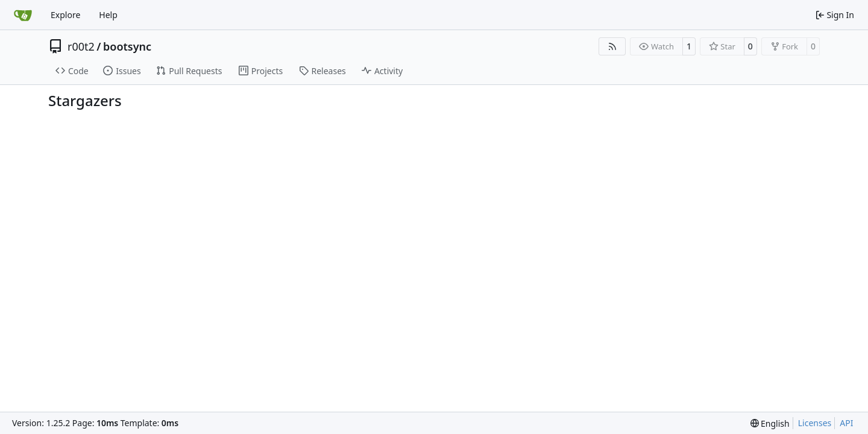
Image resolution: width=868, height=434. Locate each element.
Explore (65, 15)
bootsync (127, 46)
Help (108, 15)
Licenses (815, 423)
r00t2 (81, 46)
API (846, 423)
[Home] (23, 15)
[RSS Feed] (612, 46)
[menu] (770, 423)
